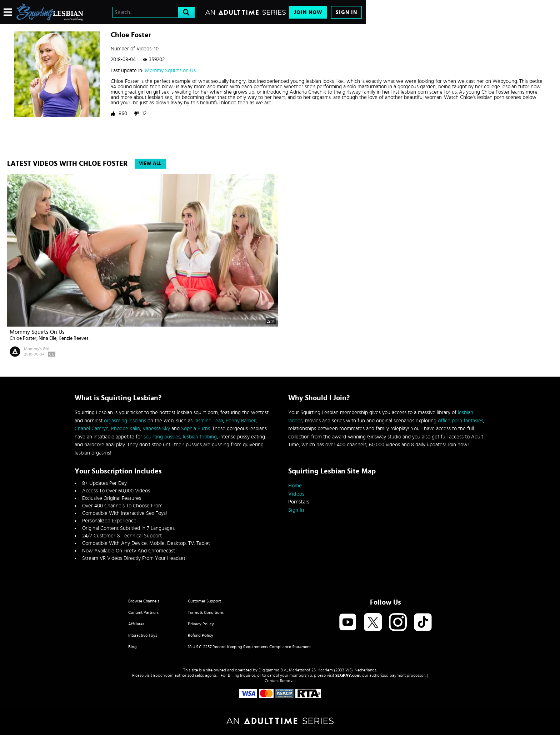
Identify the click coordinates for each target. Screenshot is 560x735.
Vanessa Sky (156, 429)
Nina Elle (47, 338)
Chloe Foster (23, 338)
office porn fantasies (461, 421)
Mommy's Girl (37, 349)
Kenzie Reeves (74, 338)
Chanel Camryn (92, 429)
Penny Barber (241, 421)
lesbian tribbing (200, 437)
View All (150, 164)
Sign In (346, 12)
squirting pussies (162, 437)
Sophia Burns (196, 429)
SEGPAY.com (348, 675)
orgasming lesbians (125, 421)
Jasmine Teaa (209, 421)
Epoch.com (163, 675)
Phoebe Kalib (126, 429)
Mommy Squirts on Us (170, 71)
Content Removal (280, 681)
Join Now (308, 12)
